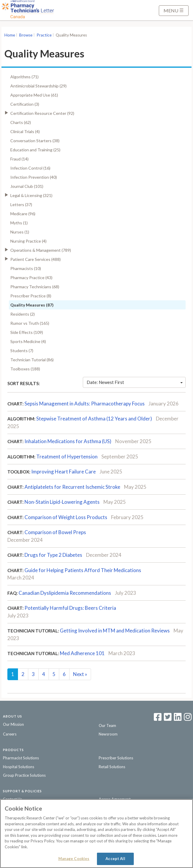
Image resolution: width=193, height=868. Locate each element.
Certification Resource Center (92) (42, 113)
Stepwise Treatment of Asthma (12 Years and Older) (94, 419)
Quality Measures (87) (32, 305)
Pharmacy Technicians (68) (35, 287)
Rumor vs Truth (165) (30, 323)
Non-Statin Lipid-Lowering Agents (62, 502)
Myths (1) (19, 223)
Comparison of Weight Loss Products (66, 517)
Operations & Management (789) (41, 250)
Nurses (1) (20, 232)
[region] (97, 834)
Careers (10, 734)
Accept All (115, 859)
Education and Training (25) (35, 150)
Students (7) (22, 351)
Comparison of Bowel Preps (55, 532)
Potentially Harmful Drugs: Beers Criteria (70, 608)
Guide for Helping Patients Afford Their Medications (83, 570)
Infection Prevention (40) (34, 177)
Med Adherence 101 (82, 653)
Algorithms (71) (24, 77)
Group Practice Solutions (24, 775)
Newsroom (108, 734)
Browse (26, 35)
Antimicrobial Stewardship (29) (38, 86)
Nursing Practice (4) (28, 241)
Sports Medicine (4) (28, 341)
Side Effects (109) (27, 332)
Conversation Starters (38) (35, 141)
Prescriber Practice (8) (31, 296)
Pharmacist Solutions (21, 758)
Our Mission (13, 724)
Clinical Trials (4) (25, 131)
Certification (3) (25, 104)
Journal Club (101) (27, 186)
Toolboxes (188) (25, 369)
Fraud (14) (19, 159)
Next (80, 674)
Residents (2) (23, 314)
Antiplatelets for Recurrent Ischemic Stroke (72, 487)
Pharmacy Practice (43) (31, 278)
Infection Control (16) (30, 168)
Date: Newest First (135, 382)
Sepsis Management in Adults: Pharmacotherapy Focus (85, 404)
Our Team (107, 725)
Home (10, 35)
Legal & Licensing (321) (31, 195)
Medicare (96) (23, 214)
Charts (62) (21, 122)
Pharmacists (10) (26, 268)
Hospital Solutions (19, 767)
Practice (44, 35)
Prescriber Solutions (116, 758)
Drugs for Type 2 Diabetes (53, 555)
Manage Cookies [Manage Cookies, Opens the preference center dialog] (74, 859)
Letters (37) (21, 204)
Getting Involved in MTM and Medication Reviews (115, 631)
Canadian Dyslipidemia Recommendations (65, 593)
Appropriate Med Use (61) (34, 95)
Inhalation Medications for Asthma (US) (68, 441)
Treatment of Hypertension (67, 457)
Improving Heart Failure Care (63, 472)
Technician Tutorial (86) (32, 360)
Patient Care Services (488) (36, 259)
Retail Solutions (112, 767)
